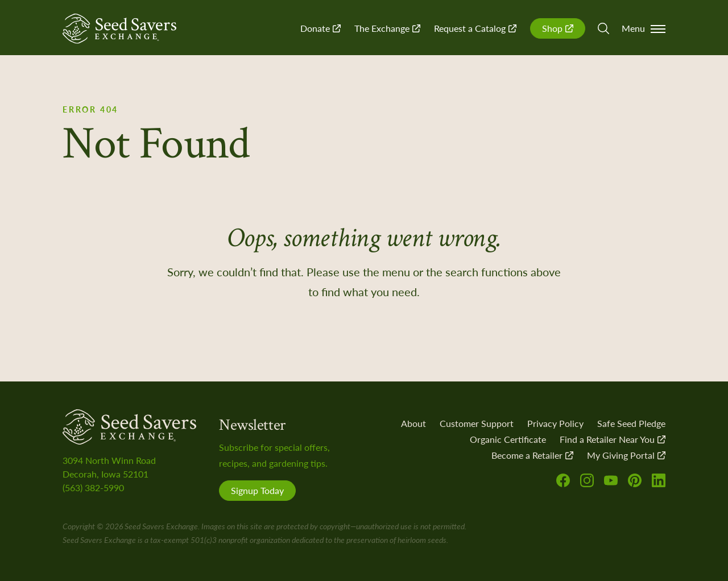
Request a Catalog (475, 28)
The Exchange (387, 28)
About (413, 423)
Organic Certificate (508, 439)
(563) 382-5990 (93, 487)
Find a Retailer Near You (613, 439)
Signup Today (257, 490)
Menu (644, 28)
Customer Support (477, 423)
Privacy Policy (555, 423)
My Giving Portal (626, 455)
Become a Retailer (532, 455)
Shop (558, 28)
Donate (320, 28)
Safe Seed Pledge (631, 423)
